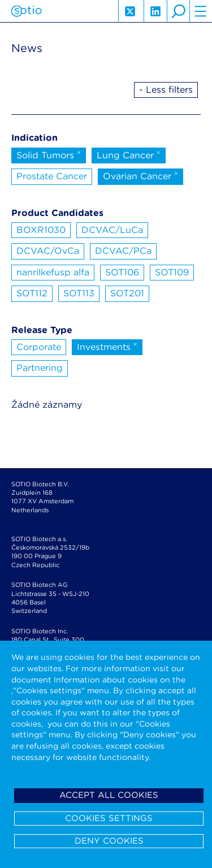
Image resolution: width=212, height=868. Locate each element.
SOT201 (127, 293)
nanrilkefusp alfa (53, 272)
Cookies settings (109, 818)
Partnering (40, 368)
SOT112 (32, 293)
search (178, 11)
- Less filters (166, 90)
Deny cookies (109, 841)
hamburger (201, 11)
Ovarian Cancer (140, 175)
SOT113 (79, 293)
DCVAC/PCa (123, 251)
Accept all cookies (109, 795)
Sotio (26, 11)
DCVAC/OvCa (48, 251)
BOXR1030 (41, 230)
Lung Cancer (129, 154)
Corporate (39, 347)
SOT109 (172, 272)
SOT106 (122, 272)
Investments (107, 346)
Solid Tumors (49, 154)
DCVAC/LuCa (112, 230)
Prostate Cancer (52, 176)
